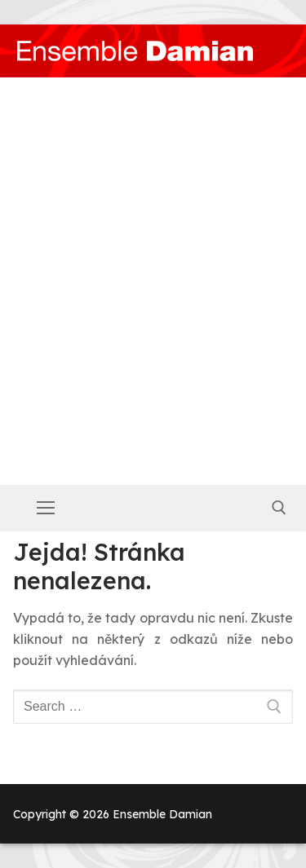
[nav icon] (46, 508)
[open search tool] (279, 508)
